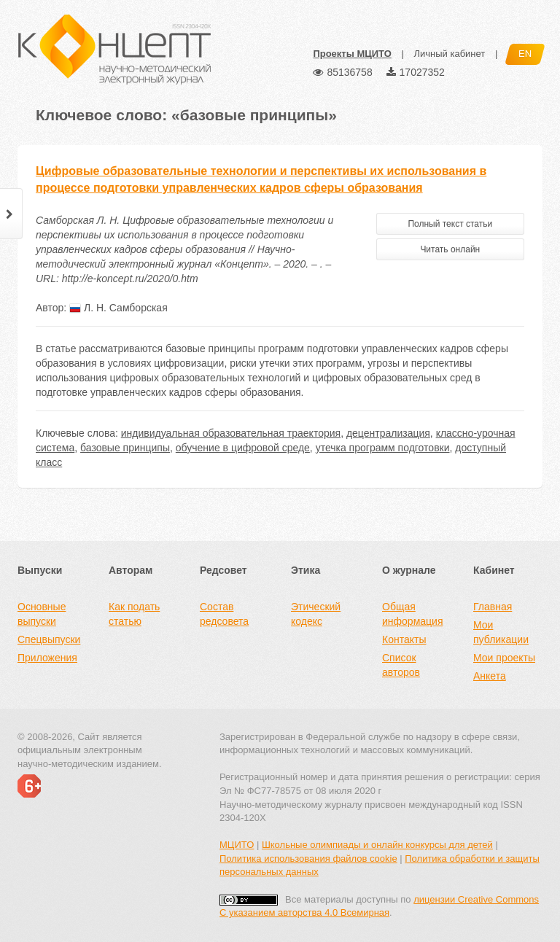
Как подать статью (134, 614)
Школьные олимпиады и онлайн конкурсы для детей (377, 845)
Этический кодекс (316, 614)
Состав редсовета (224, 614)
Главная (493, 607)
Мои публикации (501, 632)
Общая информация (412, 614)
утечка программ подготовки (383, 448)
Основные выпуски (42, 614)
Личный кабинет (449, 54)
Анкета (490, 676)
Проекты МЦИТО (352, 54)
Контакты (404, 639)
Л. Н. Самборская (118, 308)
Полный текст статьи (450, 224)
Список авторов (401, 665)
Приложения (47, 658)
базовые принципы (125, 448)
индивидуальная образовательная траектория (231, 433)
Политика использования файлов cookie (308, 859)
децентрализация (388, 433)
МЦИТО (237, 845)
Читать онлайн (450, 249)
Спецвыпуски (49, 639)
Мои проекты (504, 658)
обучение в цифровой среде (243, 448)
